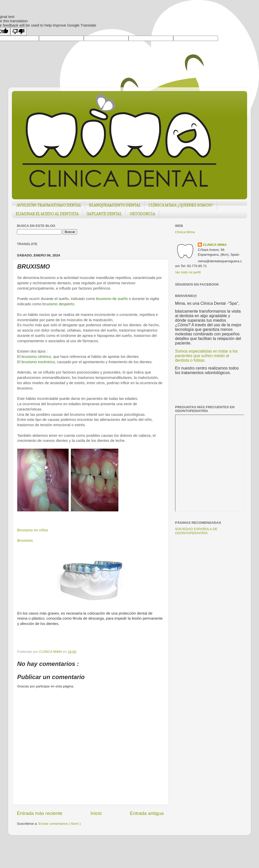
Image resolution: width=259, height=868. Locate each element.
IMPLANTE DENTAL (104, 214)
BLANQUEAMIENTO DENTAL (115, 205)
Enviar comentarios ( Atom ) (60, 824)
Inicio (96, 813)
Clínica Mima (185, 232)
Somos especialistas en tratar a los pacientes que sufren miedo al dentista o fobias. (206, 356)
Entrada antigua (147, 813)
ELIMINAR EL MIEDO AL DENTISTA (47, 214)
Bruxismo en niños (33, 530)
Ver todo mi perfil (188, 272)
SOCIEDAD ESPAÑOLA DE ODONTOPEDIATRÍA (196, 531)
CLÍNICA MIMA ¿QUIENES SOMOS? (181, 205)
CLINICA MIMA (215, 245)
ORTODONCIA (142, 214)
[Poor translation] (18, 31)
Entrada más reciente (40, 813)
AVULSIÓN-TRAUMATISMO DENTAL (49, 205)
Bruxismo (25, 540)
